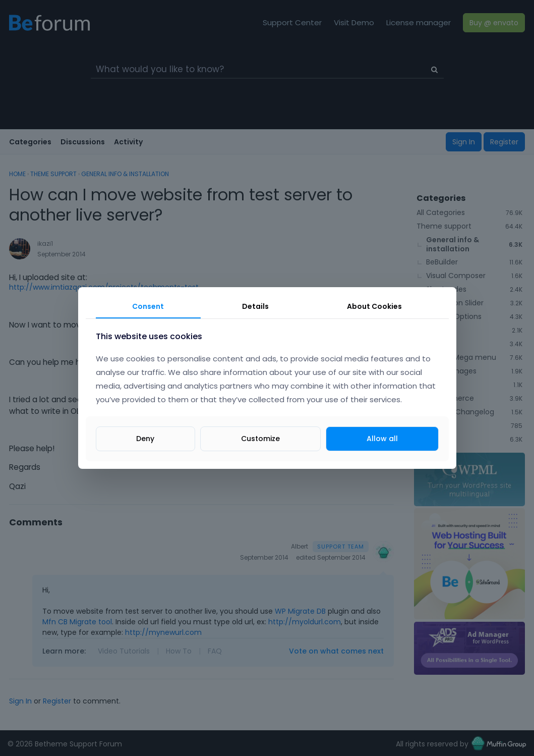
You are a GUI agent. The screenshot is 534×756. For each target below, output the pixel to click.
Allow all (382, 439)
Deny (145, 439)
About (374, 306)
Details (255, 306)
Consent (148, 306)
